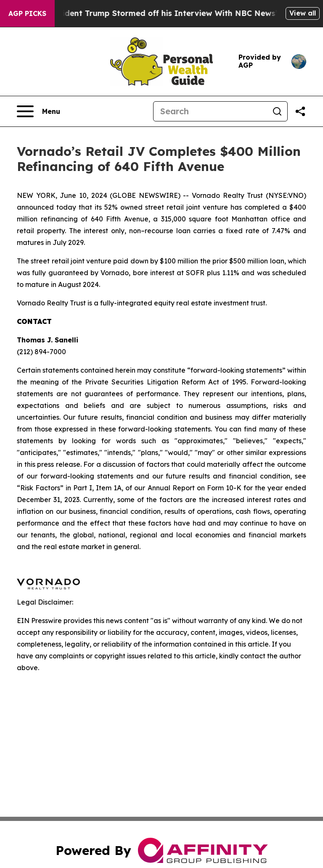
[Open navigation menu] (38, 111)
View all (303, 13)
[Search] (210, 111)
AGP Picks (27, 13)
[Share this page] (300, 111)
